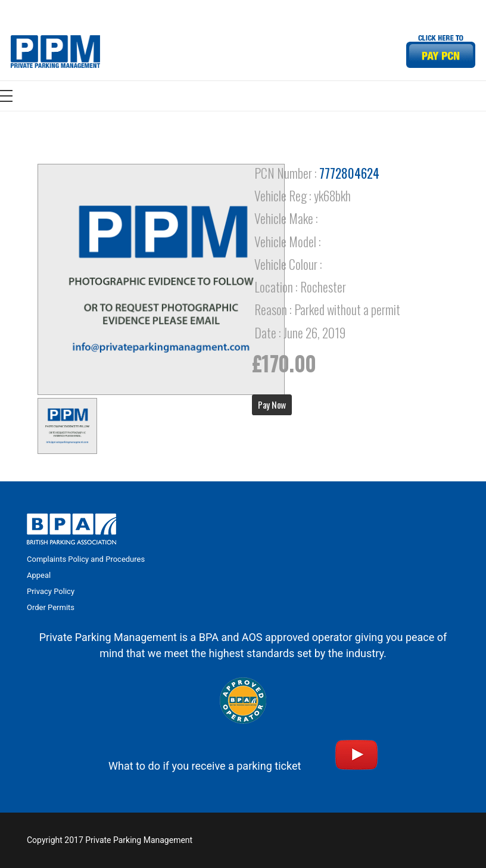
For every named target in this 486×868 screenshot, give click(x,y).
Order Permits (51, 607)
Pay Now (272, 405)
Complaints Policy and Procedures (86, 559)
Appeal (39, 575)
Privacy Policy (51, 591)
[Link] (55, 52)
